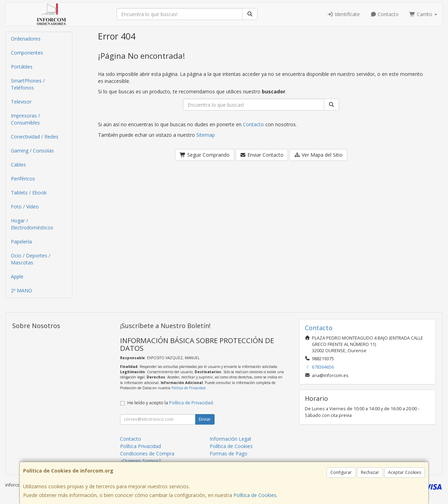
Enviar (205, 419)
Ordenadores (26, 39)
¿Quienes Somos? (140, 461)
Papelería (21, 242)
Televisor (21, 102)
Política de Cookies (255, 495)
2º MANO (22, 290)
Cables (18, 165)
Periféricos (23, 179)
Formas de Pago (229, 453)
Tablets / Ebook (29, 193)
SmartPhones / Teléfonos (28, 84)
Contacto (385, 14)
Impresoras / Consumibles (25, 119)
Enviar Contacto (262, 155)
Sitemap (206, 135)
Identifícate (343, 14)
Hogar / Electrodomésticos (32, 224)
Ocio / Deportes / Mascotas (31, 259)
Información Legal (230, 439)
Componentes (27, 53)
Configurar (341, 472)
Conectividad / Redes (35, 137)
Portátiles (22, 67)
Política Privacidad (141, 446)
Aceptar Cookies (405, 472)
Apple (17, 276)
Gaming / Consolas (32, 151)
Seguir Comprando (205, 155)
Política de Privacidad (188, 388)
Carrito (423, 14)
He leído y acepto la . (171, 403)
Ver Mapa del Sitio (318, 155)
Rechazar (370, 472)
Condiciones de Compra (147, 453)
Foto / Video (25, 207)
